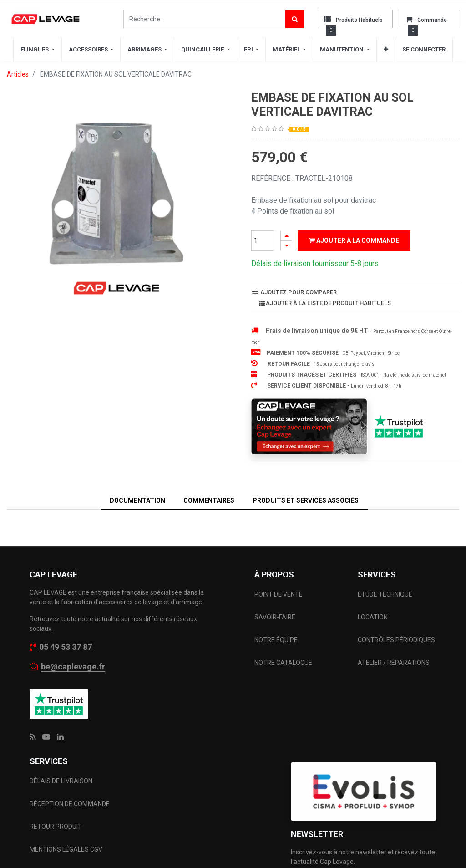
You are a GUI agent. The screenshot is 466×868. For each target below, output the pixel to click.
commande (432, 20)
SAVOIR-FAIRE (275, 617)
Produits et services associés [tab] (306, 500)
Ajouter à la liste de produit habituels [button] (325, 303)
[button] (386, 50)
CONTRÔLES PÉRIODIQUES (396, 640)
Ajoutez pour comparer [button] (294, 292)
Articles (18, 74)
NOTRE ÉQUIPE (276, 640)
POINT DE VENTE (279, 594)
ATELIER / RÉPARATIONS (394, 663)
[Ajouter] (286, 236)
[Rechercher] (295, 19)
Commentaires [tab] (209, 500)
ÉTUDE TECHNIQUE (386, 594)
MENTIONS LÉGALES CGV (66, 849)
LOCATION (373, 617)
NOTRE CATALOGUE (283, 663)
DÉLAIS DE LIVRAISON (62, 781)
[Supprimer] (286, 246)
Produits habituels (359, 20)
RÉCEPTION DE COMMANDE (70, 804)
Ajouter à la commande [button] (354, 240)
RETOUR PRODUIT (56, 827)
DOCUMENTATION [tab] (137, 500)
